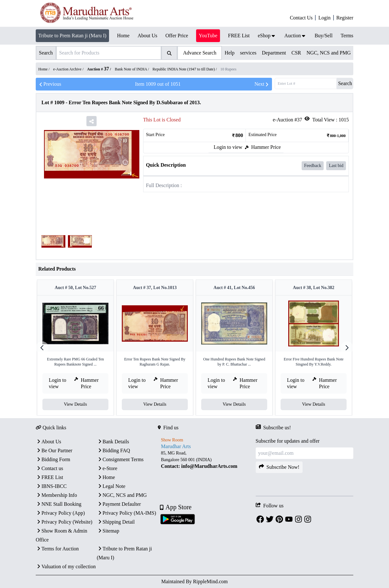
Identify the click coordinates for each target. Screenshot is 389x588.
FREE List (49, 477)
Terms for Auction (57, 549)
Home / (44, 69)
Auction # (98, 69)
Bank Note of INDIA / (132, 69)
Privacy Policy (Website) (64, 522)
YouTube (208, 36)
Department (274, 53)
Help (229, 53)
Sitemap (108, 531)
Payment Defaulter (119, 504)
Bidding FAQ (114, 450)
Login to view (228, 147)
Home (106, 477)
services (248, 53)
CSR (296, 53)
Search (345, 83)
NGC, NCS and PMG (329, 53)
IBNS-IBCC (51, 486)
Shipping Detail (116, 522)
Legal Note (111, 486)
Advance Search (200, 53)
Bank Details (113, 442)
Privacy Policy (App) (60, 513)
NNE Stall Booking (59, 504)
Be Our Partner (54, 450)
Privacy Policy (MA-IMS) (127, 513)
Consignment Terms (120, 459)
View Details (75, 404)
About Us (48, 442)
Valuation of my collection (66, 566)
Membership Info (56, 495)
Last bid (336, 166)
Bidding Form (53, 459)
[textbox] (207, 460)
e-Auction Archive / (69, 69)
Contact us (49, 468)
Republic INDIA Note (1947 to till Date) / (185, 69)
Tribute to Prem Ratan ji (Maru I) (72, 36)
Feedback (313, 166)
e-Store (107, 468)
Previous (50, 84)
